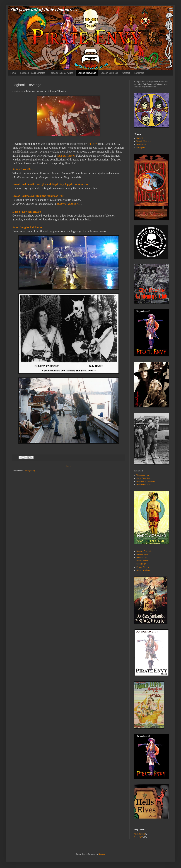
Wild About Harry (143, 475)
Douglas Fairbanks (144, 551)
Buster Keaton (142, 554)
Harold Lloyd (142, 557)
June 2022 (138, 837)
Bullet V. (140, 138)
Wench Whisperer (144, 141)
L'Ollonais (139, 73)
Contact (126, 73)
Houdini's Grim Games (146, 481)
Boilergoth (141, 148)
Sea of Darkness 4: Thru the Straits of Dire (38, 196)
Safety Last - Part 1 (24, 169)
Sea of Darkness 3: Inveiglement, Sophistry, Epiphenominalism (50, 184)
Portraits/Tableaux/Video (61, 73)
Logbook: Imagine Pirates (33, 73)
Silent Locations (143, 570)
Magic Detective (143, 478)
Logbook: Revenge (87, 73)
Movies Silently (143, 567)
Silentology (141, 564)
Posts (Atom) (29, 471)
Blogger (102, 854)
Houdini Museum (143, 485)
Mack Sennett (142, 561)
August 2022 (139, 834)
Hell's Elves (141, 145)
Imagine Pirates (66, 156)
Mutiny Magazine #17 (69, 204)
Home (13, 73)
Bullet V (92, 144)
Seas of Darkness (109, 73)
